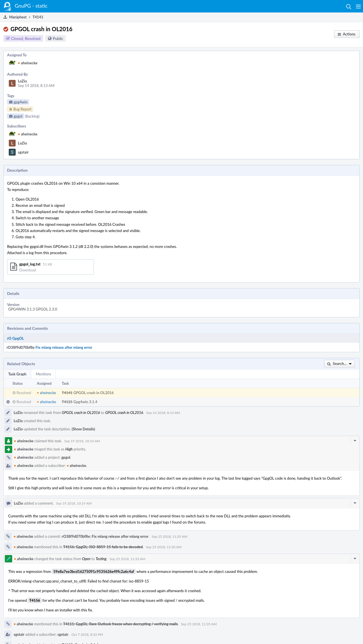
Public (58, 38)
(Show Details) (83, 429)
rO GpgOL (15, 338)
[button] (358, 6)
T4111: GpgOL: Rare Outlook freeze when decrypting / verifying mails (121, 624)
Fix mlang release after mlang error (64, 347)
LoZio (22, 81)
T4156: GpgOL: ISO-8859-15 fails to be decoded (103, 547)
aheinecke (28, 63)
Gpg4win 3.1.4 (85, 402)
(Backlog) (32, 116)
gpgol (66, 457)
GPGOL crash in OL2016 (94, 393)
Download (28, 270)
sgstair (23, 152)
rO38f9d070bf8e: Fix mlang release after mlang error (105, 536)
